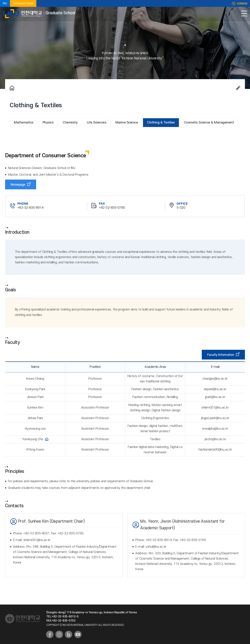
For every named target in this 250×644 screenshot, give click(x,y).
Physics (48, 123)
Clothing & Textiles (161, 123)
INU (5, 3)
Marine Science (127, 123)
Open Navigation (244, 14)
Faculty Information (221, 355)
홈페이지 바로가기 (47, 439)
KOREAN (242, 4)
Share (238, 88)
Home (12, 88)
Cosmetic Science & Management (209, 123)
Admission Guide (23, 3)
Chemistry (70, 123)
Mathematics (24, 123)
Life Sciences (97, 123)
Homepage (18, 185)
